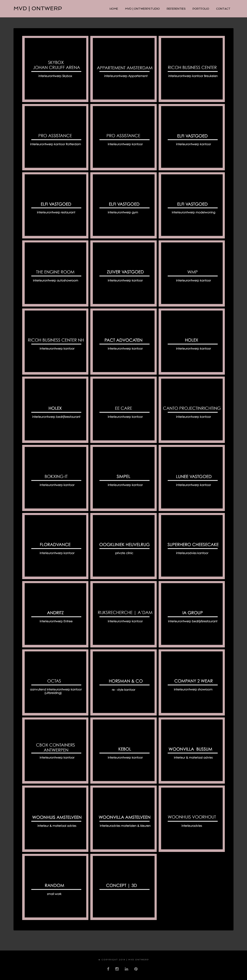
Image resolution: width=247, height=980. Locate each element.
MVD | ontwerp (38, 8)
